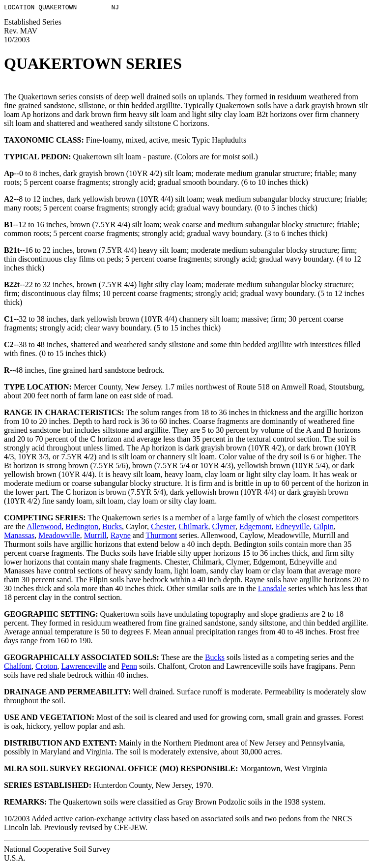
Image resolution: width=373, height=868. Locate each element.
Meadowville (59, 537)
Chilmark (193, 528)
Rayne (121, 537)
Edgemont (256, 528)
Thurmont (162, 537)
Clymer (224, 528)
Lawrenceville (84, 668)
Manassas (19, 537)
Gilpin (324, 528)
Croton (46, 668)
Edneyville (293, 528)
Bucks (112, 528)
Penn (129, 668)
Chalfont (18, 668)
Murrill (95, 537)
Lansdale (272, 590)
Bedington (82, 528)
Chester (163, 528)
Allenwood (44, 528)
